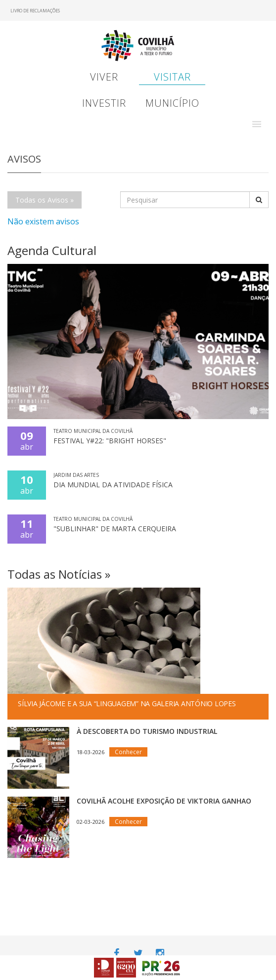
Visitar (172, 77)
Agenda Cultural (52, 250)
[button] (257, 124)
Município (172, 103)
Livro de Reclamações (35, 11)
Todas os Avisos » (45, 200)
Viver (104, 77)
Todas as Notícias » (59, 574)
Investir (104, 103)
